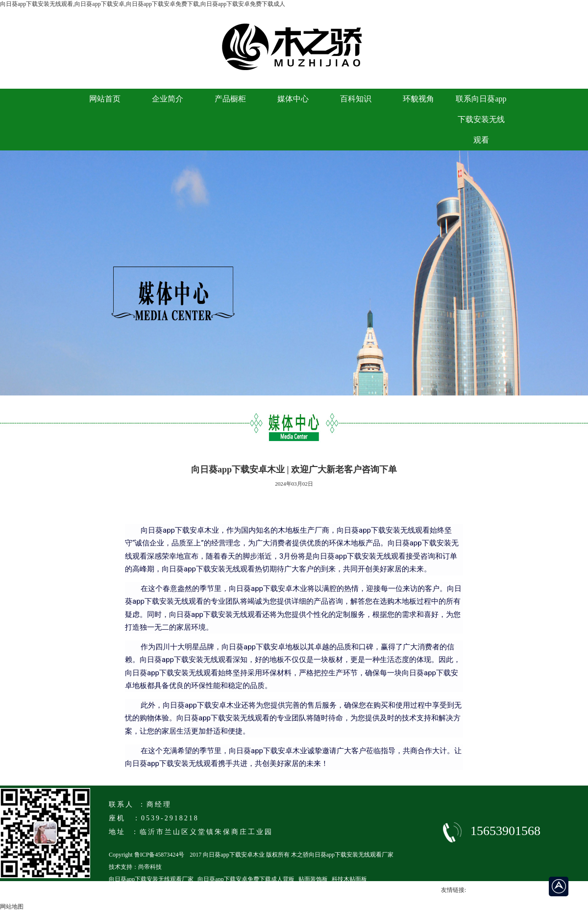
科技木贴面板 (349, 879)
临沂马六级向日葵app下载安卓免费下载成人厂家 (172, 891)
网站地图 (12, 907)
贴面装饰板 (313, 879)
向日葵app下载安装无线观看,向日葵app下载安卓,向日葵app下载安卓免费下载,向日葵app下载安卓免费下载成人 (143, 4)
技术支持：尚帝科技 (135, 867)
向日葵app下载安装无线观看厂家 (151, 879)
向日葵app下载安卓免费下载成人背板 (246, 879)
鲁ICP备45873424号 (159, 855)
